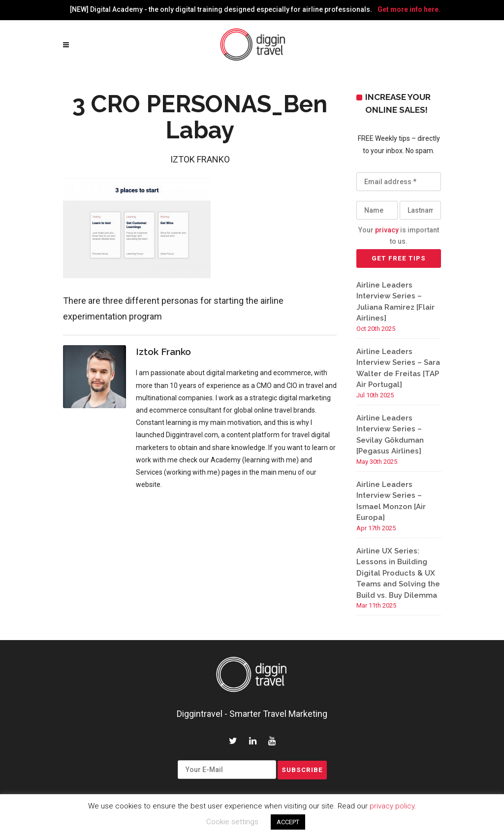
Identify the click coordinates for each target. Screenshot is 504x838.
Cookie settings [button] (232, 822)
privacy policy (392, 806)
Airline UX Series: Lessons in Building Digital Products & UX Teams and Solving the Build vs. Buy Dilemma (398, 573)
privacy (387, 230)
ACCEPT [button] (288, 822)
